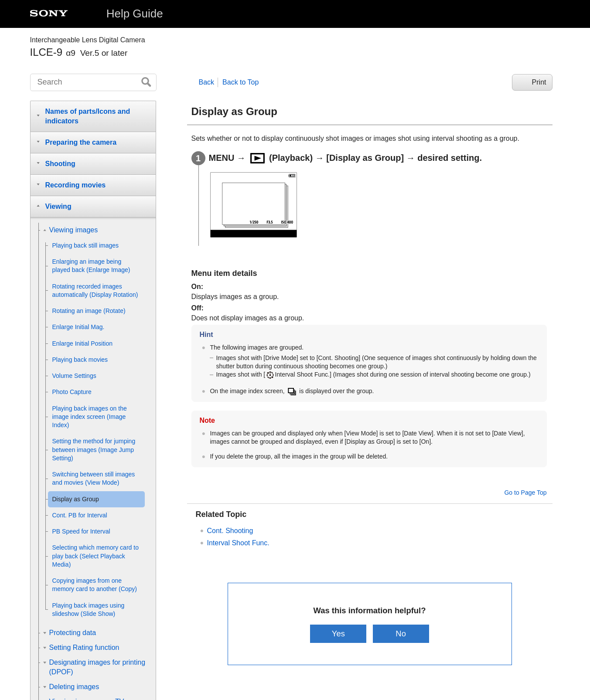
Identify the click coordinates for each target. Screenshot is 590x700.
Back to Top (240, 82)
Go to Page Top (525, 493)
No (401, 634)
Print (539, 82)
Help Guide (135, 14)
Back (207, 82)
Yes (338, 634)
